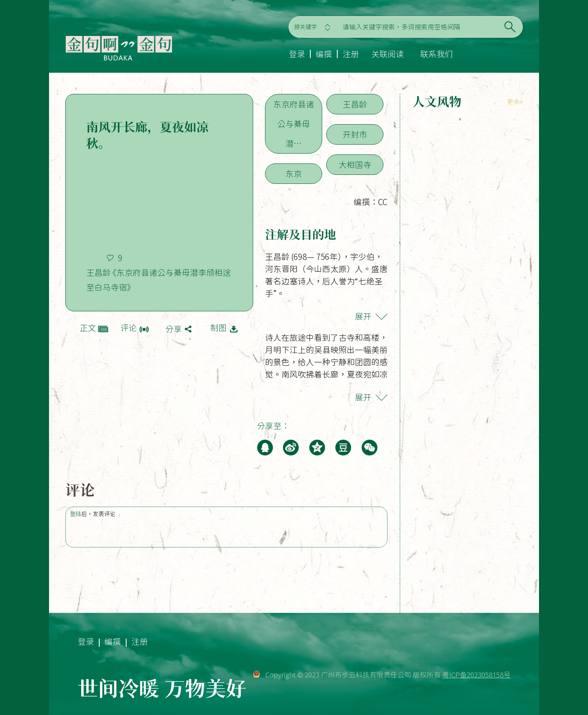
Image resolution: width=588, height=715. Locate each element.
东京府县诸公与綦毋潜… (294, 124)
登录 (297, 54)
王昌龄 (355, 104)
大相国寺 (355, 165)
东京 (294, 174)
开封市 (355, 134)
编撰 (324, 54)
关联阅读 (388, 54)
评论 (129, 328)
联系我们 (437, 54)
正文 (88, 328)
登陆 (76, 514)
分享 (174, 329)
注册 (351, 54)
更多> (515, 102)
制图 (218, 328)
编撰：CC (371, 202)
